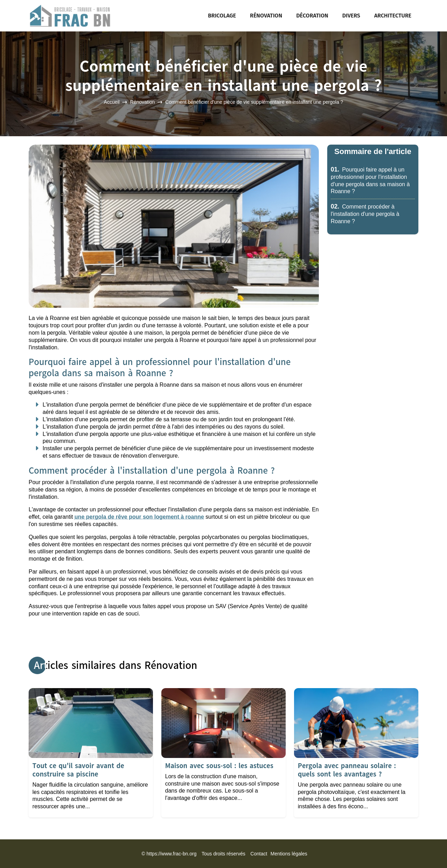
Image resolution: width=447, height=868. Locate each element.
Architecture (393, 16)
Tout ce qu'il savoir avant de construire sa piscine (78, 770)
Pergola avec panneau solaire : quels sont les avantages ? (347, 770)
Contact (259, 854)
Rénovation (266, 16)
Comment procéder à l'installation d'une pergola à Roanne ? (365, 214)
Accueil (112, 102)
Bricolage (222, 16)
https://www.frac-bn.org (172, 854)
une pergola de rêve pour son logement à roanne (139, 517)
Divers (351, 16)
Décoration (312, 16)
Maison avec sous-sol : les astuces (219, 766)
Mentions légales (289, 854)
